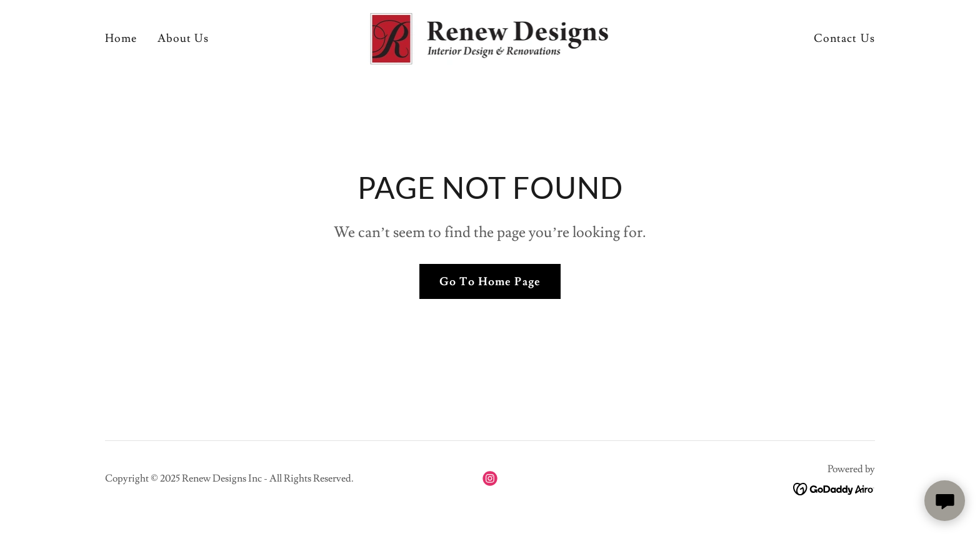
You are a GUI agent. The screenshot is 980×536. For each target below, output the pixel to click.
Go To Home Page (490, 282)
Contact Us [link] (844, 38)
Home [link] (121, 38)
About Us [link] (183, 38)
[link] (490, 36)
